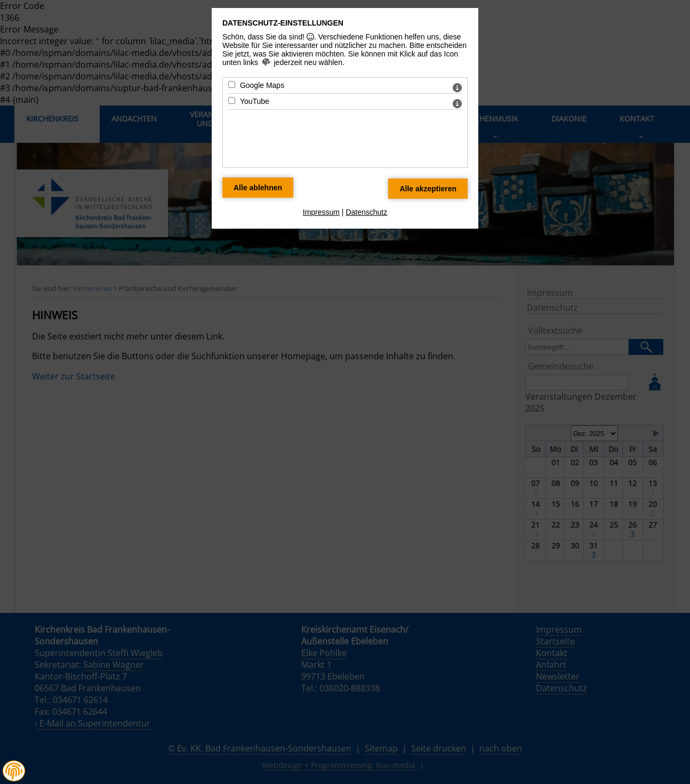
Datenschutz (366, 212)
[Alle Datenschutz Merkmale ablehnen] (258, 188)
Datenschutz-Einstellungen (283, 23)
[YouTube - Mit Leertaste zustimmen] (232, 100)
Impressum (321, 212)
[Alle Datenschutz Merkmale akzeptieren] (428, 189)
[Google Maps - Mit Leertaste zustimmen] (232, 84)
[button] (14, 771)
